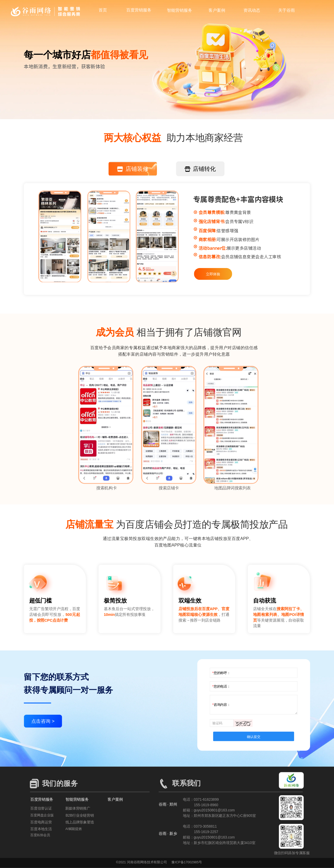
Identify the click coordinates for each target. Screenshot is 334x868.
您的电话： (222, 686)
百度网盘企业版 (42, 815)
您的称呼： (222, 673)
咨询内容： (222, 705)
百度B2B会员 (40, 835)
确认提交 (254, 737)
